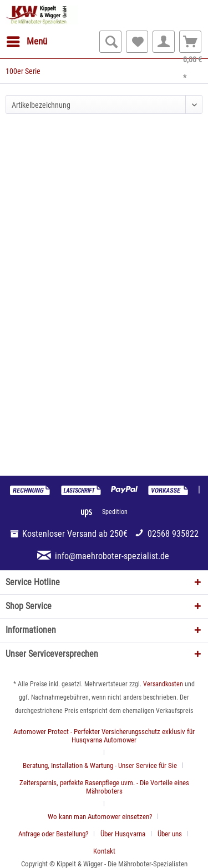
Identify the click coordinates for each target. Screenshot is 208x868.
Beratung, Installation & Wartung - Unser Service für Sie (100, 765)
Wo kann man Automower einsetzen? (100, 817)
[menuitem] (26, 42)
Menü (27, 40)
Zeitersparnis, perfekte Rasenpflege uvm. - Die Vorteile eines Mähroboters (104, 787)
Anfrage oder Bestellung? (53, 834)
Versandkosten (163, 684)
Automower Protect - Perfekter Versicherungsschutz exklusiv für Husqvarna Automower (104, 736)
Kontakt (104, 851)
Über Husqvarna (123, 834)
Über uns (170, 834)
